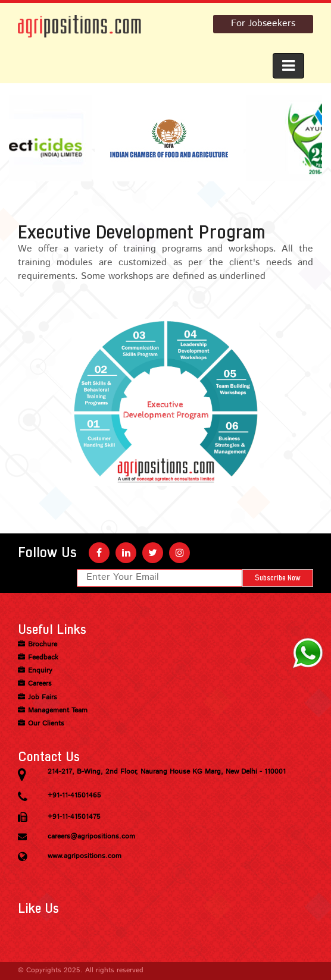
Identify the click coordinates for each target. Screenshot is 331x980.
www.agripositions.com (85, 856)
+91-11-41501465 (74, 796)
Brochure (43, 645)
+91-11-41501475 (74, 817)
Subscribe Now (278, 578)
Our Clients (46, 724)
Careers (40, 684)
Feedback (43, 658)
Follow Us (47, 552)
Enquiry (40, 671)
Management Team (58, 711)
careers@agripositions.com (91, 837)
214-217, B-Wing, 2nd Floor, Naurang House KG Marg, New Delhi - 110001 (167, 772)
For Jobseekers (263, 24)
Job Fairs (43, 698)
